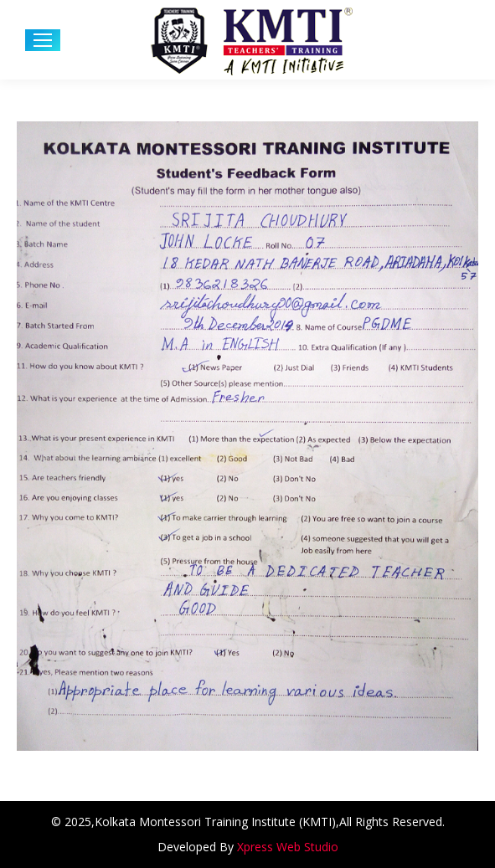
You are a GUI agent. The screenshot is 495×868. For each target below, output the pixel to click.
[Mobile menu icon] (43, 40)
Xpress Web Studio (288, 847)
